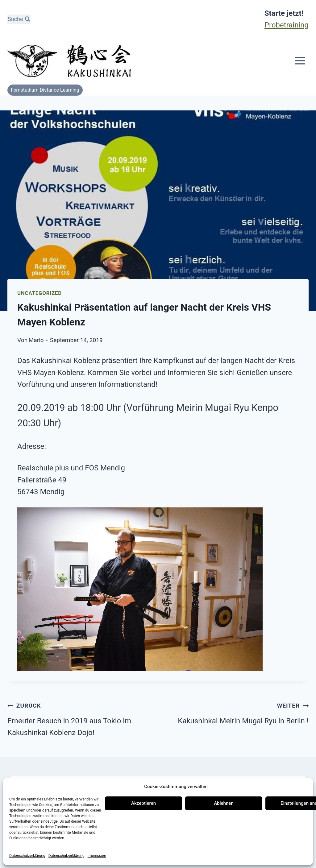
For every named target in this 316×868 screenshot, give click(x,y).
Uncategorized (39, 293)
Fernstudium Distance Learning (45, 90)
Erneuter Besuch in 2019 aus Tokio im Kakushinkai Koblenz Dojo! (79, 718)
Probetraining (287, 25)
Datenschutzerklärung (27, 856)
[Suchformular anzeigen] (19, 19)
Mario (36, 340)
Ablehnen (224, 803)
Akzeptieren (143, 803)
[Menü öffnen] (300, 61)
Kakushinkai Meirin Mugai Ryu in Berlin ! (237, 712)
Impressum (97, 856)
